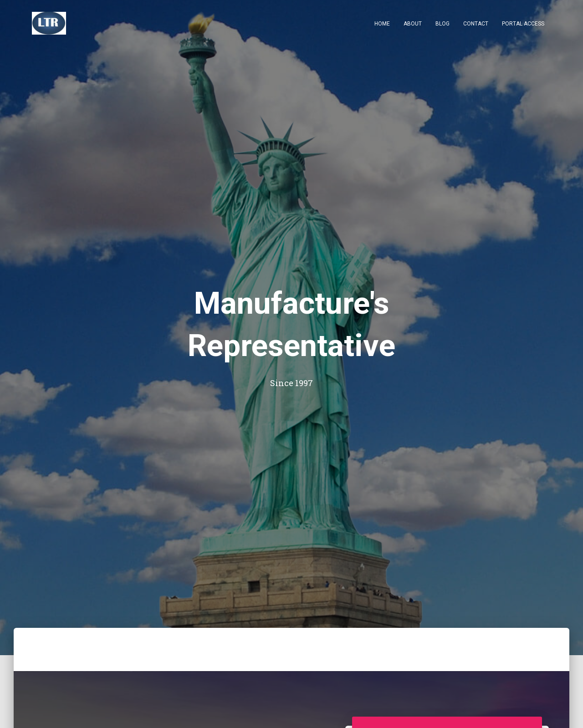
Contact (476, 24)
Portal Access (523, 24)
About (413, 24)
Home (382, 24)
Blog (442, 24)
